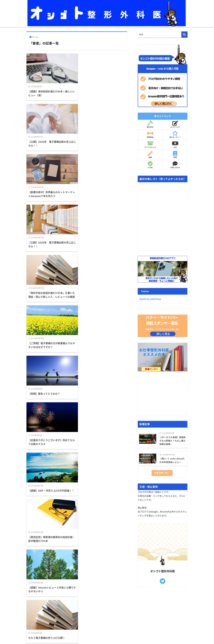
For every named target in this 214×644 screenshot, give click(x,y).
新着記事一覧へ (162, 473)
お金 (175, 145)
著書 (150, 155)
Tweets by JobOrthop (150, 299)
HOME (107, 633)
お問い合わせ (175, 165)
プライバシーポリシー (37, 617)
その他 (150, 165)
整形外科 (150, 124)
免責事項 (31, 613)
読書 (175, 155)
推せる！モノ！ (175, 135)
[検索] (184, 35)
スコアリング (175, 124)
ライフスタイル (150, 145)
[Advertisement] (163, 396)
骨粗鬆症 (150, 135)
